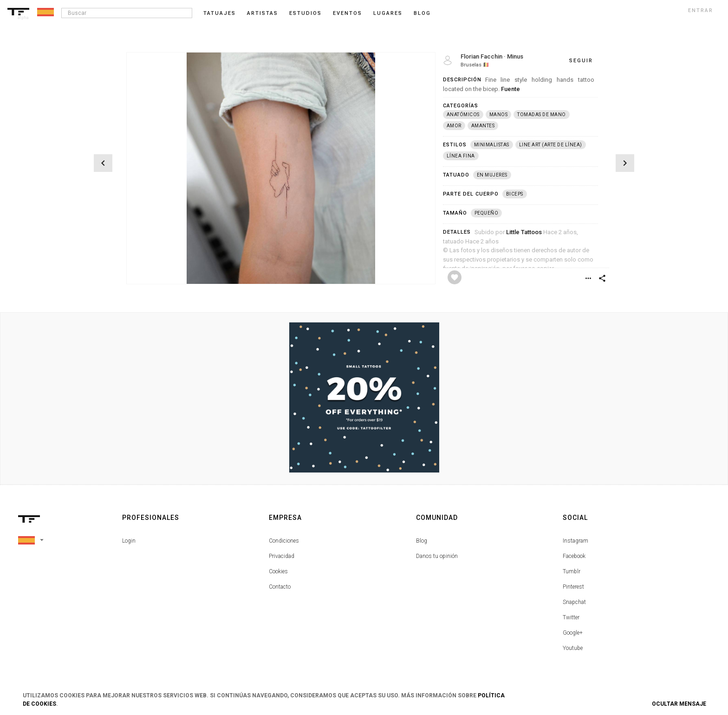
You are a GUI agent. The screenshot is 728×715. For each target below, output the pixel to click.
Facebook (574, 556)
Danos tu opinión (437, 556)
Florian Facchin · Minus (492, 56)
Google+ (573, 633)
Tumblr (572, 571)
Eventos (348, 13)
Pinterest (573, 587)
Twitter (571, 617)
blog (422, 13)
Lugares (388, 13)
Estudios (305, 13)
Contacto (280, 587)
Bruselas (471, 65)
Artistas (263, 13)
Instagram (575, 541)
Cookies (278, 571)
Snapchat (574, 602)
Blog (422, 541)
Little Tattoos (524, 232)
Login (129, 541)
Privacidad (282, 556)
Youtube (573, 648)
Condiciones (284, 541)
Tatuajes (220, 13)
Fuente (510, 89)
